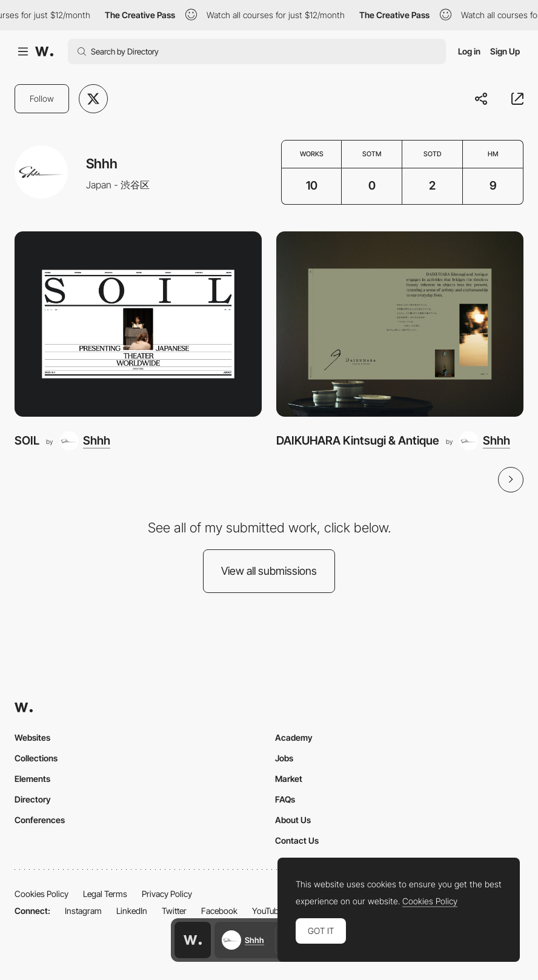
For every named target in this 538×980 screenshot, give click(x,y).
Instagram (83, 911)
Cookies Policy (42, 894)
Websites (32, 737)
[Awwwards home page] (193, 940)
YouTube (267, 911)
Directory (33, 799)
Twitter (174, 911)
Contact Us (297, 840)
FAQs (285, 799)
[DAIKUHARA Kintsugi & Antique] (400, 324)
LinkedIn (132, 911)
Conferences (40, 820)
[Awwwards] (44, 51)
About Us (293, 820)
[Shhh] (85, 441)
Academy (294, 737)
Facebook (219, 911)
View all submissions (269, 571)
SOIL (27, 441)
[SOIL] (138, 324)
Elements (32, 779)
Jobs (284, 758)
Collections (36, 758)
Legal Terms (105, 894)
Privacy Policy (167, 894)
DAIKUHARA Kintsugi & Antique (358, 441)
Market (289, 779)
